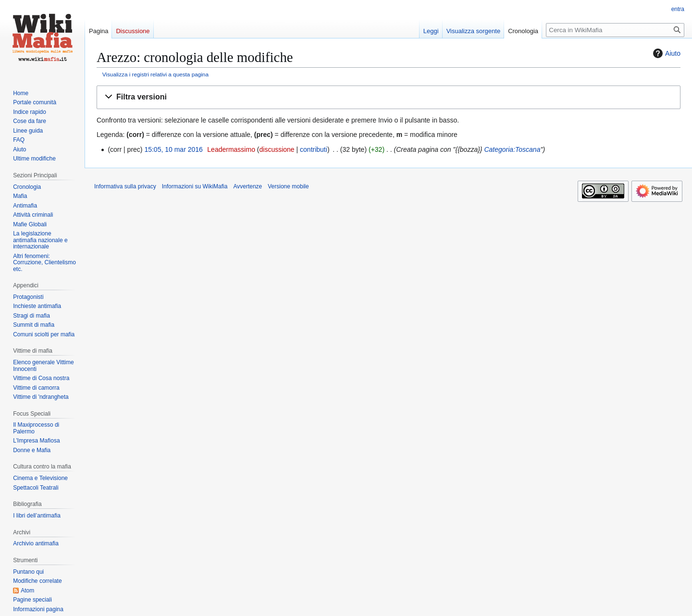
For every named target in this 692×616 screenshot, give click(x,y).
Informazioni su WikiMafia (195, 186)
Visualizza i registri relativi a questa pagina (155, 74)
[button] (389, 97)
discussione (277, 149)
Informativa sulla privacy (125, 186)
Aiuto (666, 53)
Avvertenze (247, 186)
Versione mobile (288, 186)
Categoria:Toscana (512, 149)
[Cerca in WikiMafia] (615, 30)
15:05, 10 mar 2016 (173, 149)
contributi (314, 149)
